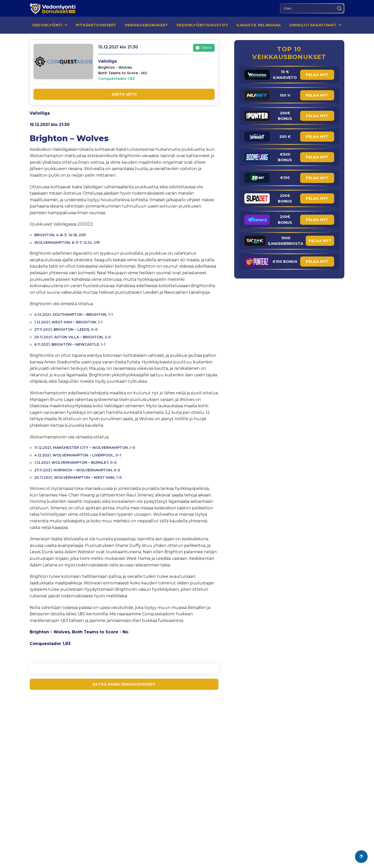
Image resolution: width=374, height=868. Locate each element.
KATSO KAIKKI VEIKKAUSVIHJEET (124, 684)
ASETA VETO (124, 94)
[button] (50, 25)
